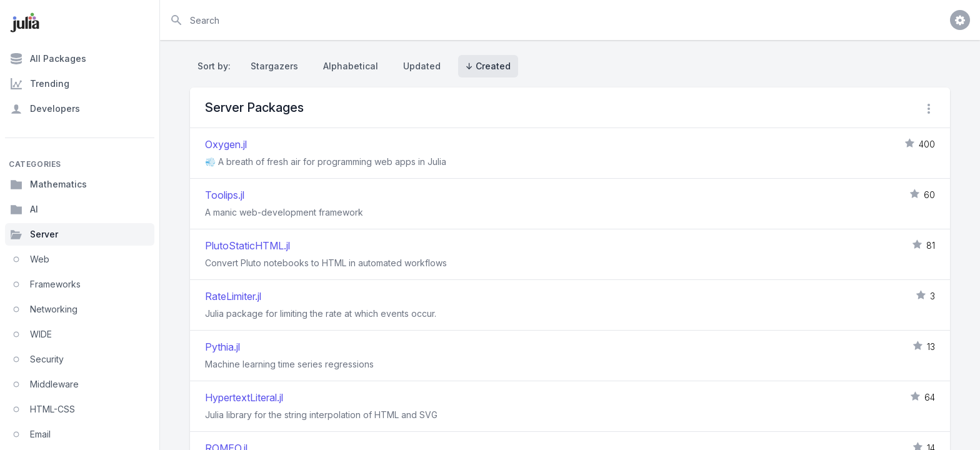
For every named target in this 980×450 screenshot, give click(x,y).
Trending (40, 84)
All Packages (48, 59)
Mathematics (48, 184)
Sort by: (217, 66)
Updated (422, 66)
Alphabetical (351, 66)
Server (34, 234)
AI (24, 209)
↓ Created (488, 66)
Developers (45, 109)
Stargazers (274, 66)
